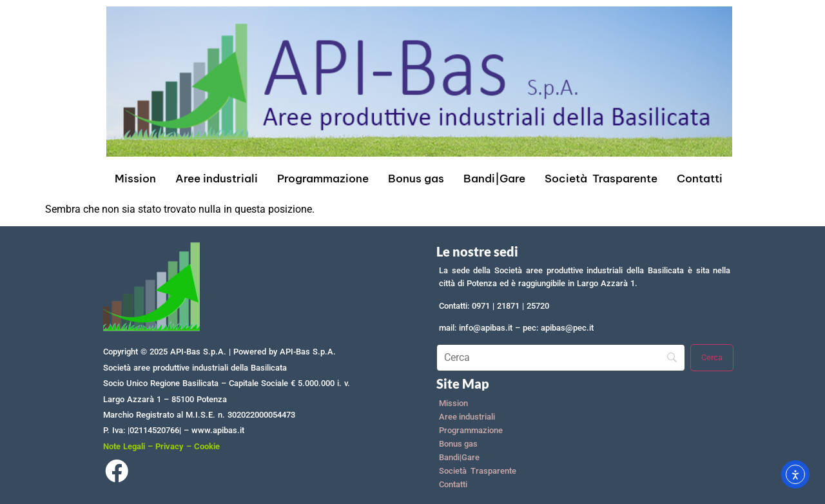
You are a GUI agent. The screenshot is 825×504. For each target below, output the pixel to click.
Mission (135, 179)
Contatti (700, 179)
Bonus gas (416, 179)
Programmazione (323, 179)
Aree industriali (217, 179)
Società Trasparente (601, 179)
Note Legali (124, 446)
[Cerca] (712, 358)
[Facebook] (116, 474)
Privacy (170, 446)
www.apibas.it (218, 430)
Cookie (207, 446)
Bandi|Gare (494, 179)
